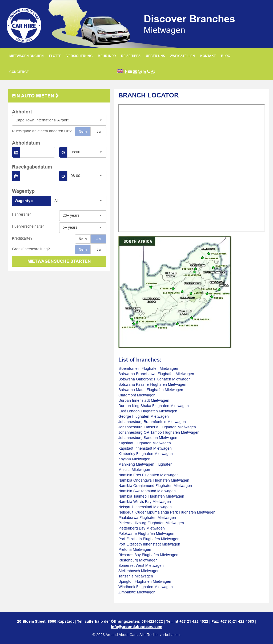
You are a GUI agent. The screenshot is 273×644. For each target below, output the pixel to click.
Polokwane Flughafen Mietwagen (146, 534)
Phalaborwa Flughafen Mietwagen (147, 518)
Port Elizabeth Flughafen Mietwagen (149, 539)
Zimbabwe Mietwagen (137, 592)
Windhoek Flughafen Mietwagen (146, 587)
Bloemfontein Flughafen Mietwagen (148, 368)
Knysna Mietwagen (134, 459)
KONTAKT (208, 56)
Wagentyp (24, 201)
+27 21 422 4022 (194, 621)
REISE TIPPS (131, 56)
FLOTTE (55, 56)
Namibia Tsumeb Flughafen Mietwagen (151, 496)
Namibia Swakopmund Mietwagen (147, 491)
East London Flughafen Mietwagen (148, 411)
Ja (99, 132)
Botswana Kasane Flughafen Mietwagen (152, 384)
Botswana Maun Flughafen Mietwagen (151, 390)
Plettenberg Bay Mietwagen (142, 528)
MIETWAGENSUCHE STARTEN (59, 261)
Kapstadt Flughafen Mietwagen (145, 443)
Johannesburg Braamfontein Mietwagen (152, 422)
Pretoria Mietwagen (135, 549)
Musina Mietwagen (134, 470)
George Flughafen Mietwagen (144, 416)
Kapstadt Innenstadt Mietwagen (145, 448)
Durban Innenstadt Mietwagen (144, 400)
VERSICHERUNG (79, 56)
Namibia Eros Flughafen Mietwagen (148, 475)
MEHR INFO (107, 56)
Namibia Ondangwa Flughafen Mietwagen (154, 480)
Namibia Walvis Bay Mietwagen (145, 502)
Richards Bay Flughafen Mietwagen (148, 555)
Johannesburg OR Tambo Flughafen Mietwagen (159, 432)
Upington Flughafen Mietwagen (145, 581)
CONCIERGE (19, 72)
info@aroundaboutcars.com (136, 627)
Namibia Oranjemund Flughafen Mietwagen (155, 486)
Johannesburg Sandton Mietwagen (148, 438)
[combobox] (59, 120)
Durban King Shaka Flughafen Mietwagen (154, 406)
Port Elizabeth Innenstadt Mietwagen (149, 544)
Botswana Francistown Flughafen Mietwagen (156, 374)
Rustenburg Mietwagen (138, 560)
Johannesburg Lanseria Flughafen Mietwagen (157, 427)
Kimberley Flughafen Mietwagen (146, 454)
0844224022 (152, 621)
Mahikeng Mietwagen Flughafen (145, 464)
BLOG (226, 56)
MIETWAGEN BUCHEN (27, 56)
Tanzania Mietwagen (136, 576)
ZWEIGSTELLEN (183, 56)
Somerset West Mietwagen (141, 565)
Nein (83, 132)
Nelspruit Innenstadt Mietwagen (145, 507)
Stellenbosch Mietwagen (139, 571)
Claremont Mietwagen (137, 395)
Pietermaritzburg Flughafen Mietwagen (151, 523)
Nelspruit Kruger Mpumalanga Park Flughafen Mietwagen (167, 512)
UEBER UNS (155, 56)
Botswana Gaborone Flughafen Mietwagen (154, 379)
